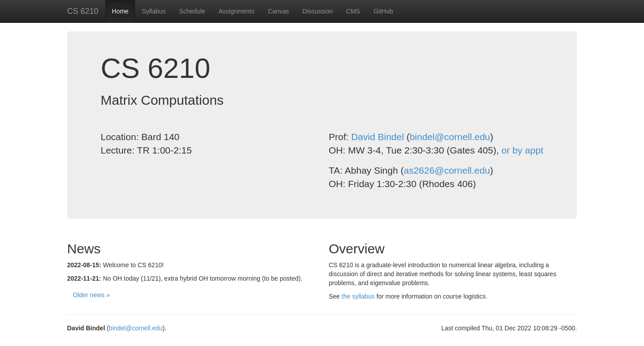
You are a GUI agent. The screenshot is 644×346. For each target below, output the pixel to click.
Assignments (237, 11)
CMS (353, 11)
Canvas (278, 11)
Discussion (318, 11)
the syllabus (358, 296)
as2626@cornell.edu (447, 170)
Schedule (192, 11)
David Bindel (377, 137)
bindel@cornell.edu (450, 137)
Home (120, 11)
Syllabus (154, 11)
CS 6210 (83, 11)
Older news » (91, 295)
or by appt (522, 150)
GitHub (383, 11)
